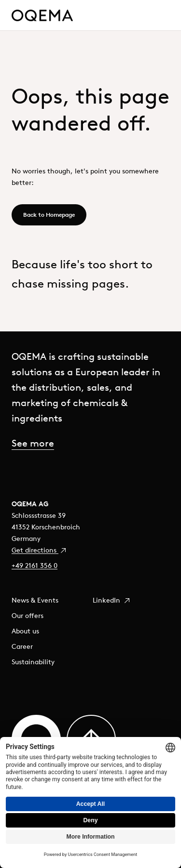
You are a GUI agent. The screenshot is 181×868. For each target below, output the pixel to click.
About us (25, 631)
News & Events (35, 600)
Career (22, 646)
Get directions (39, 550)
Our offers (28, 616)
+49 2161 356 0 (35, 566)
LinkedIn (112, 600)
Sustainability (33, 662)
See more (33, 443)
